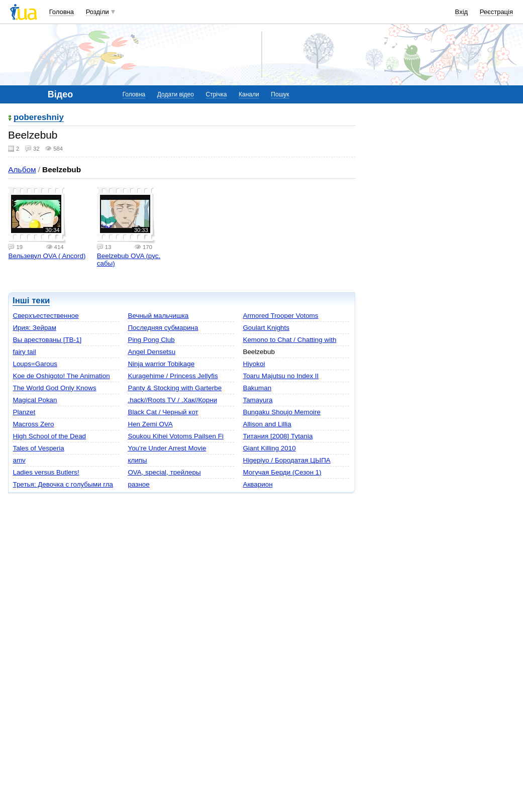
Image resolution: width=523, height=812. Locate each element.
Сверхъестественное (45, 316)
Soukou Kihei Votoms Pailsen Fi (175, 436)
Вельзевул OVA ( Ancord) (47, 256)
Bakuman (257, 388)
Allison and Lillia (267, 424)
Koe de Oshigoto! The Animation (61, 376)
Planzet (24, 412)
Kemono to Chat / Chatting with (289, 340)
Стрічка (216, 94)
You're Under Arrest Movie (167, 448)
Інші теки (31, 301)
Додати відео (176, 94)
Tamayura (257, 400)
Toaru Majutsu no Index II (281, 376)
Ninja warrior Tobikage (161, 364)
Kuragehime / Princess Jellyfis (173, 376)
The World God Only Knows (54, 388)
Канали (249, 94)
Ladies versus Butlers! (46, 472)
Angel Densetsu (151, 352)
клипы (137, 460)
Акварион (257, 484)
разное (138, 484)
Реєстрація (496, 12)
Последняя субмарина (163, 328)
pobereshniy (39, 118)
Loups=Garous (35, 364)
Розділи (97, 12)
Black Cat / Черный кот (163, 412)
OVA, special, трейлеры (164, 472)
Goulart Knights (266, 328)
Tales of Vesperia (38, 448)
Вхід (462, 12)
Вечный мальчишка (158, 316)
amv (19, 460)
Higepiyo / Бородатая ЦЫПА (286, 460)
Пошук (280, 94)
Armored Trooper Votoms (280, 316)
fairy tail (24, 352)
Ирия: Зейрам (34, 328)
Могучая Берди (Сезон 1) (282, 472)
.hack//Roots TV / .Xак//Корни (172, 400)
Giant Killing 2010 (269, 448)
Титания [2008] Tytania (278, 436)
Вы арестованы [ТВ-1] (47, 340)
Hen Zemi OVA (150, 424)
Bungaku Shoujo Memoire (282, 412)
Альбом (22, 169)
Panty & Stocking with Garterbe (175, 388)
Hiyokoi (254, 364)
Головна (62, 12)
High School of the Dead (49, 436)
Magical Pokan (35, 400)
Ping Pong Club (151, 340)
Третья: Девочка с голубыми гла (63, 484)
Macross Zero (33, 424)
